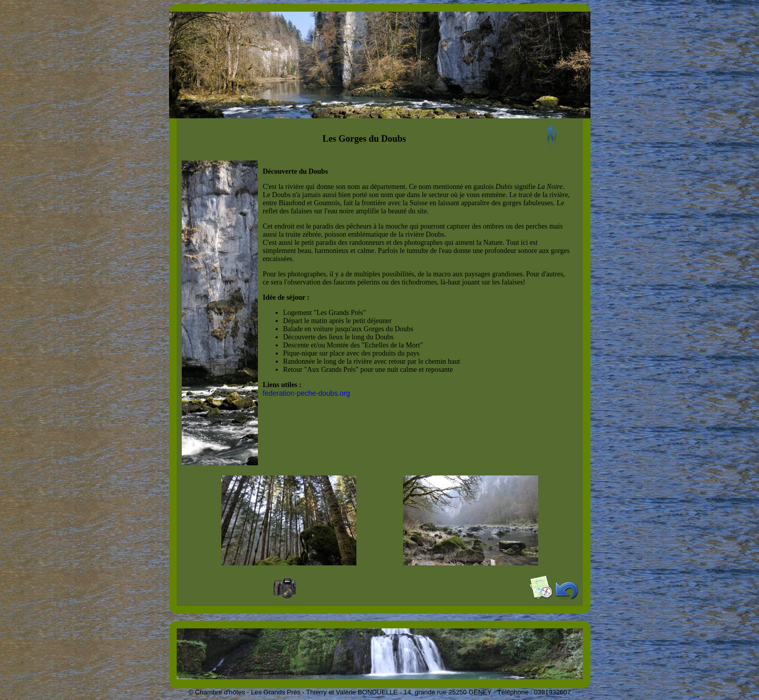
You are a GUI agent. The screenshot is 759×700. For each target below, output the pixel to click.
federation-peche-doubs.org (307, 393)
